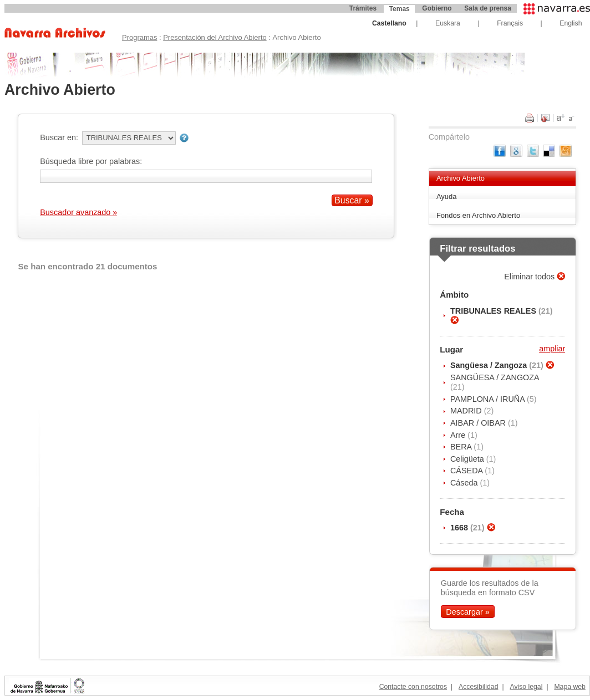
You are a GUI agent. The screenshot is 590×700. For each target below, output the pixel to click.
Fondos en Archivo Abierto (478, 215)
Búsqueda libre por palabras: (91, 161)
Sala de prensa (488, 8)
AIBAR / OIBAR (479, 423)
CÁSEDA (467, 471)
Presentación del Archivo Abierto (215, 37)
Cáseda (465, 483)
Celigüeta (468, 459)
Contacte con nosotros (413, 687)
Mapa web (569, 687)
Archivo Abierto (461, 178)
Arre (459, 435)
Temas (400, 9)
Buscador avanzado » (78, 212)
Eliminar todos (530, 277)
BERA (462, 447)
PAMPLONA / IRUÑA (489, 399)
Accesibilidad (478, 687)
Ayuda (447, 196)
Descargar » (467, 612)
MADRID (467, 411)
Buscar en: (59, 137)
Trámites (363, 8)
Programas (139, 37)
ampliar (552, 349)
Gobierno (437, 8)
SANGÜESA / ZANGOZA (495, 377)
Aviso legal (526, 687)
